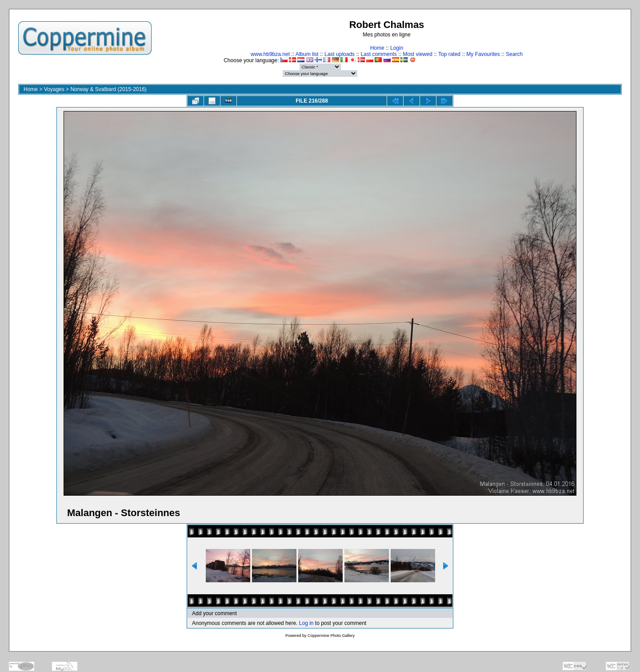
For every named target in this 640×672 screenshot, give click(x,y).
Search (514, 54)
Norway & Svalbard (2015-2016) (108, 89)
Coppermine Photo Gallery (331, 636)
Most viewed (418, 54)
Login (397, 48)
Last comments (378, 54)
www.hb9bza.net (270, 54)
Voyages (54, 89)
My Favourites (483, 54)
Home (377, 48)
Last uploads (340, 54)
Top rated (449, 54)
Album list (307, 54)
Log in (306, 623)
